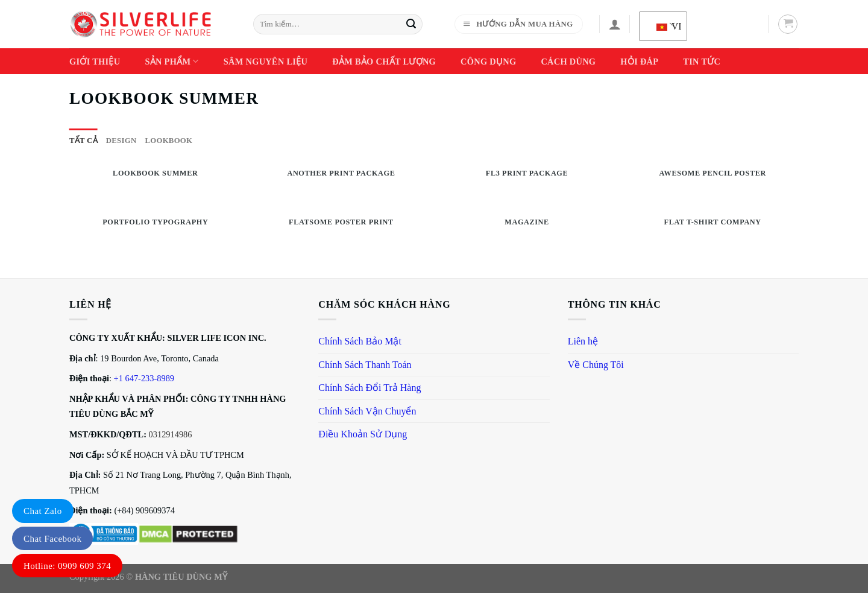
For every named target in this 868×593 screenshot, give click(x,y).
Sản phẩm (171, 61)
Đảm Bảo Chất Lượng (384, 62)
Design (121, 141)
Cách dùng (568, 62)
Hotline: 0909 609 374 (67, 566)
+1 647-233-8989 (144, 378)
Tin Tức (702, 62)
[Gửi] (411, 24)
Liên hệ (583, 341)
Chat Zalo (43, 511)
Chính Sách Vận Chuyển (367, 411)
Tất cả (83, 141)
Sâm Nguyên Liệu (266, 62)
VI (665, 26)
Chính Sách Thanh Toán (365, 365)
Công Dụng (488, 62)
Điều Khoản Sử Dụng (363, 434)
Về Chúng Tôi (596, 365)
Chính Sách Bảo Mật (360, 341)
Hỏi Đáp (639, 62)
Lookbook (168, 141)
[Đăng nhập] (615, 24)
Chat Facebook (52, 539)
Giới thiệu (95, 62)
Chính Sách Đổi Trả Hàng (370, 388)
